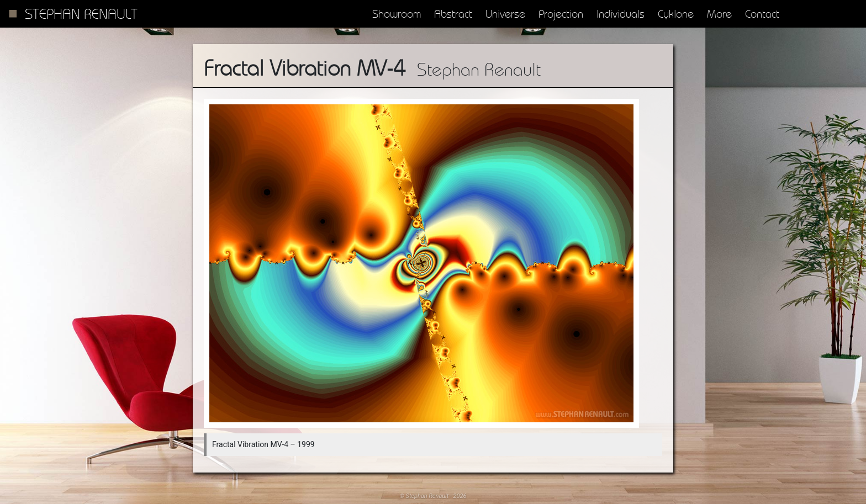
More (719, 14)
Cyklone (676, 14)
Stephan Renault (81, 14)
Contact (762, 14)
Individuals (621, 14)
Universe (505, 14)
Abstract (453, 14)
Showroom (397, 14)
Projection (561, 14)
